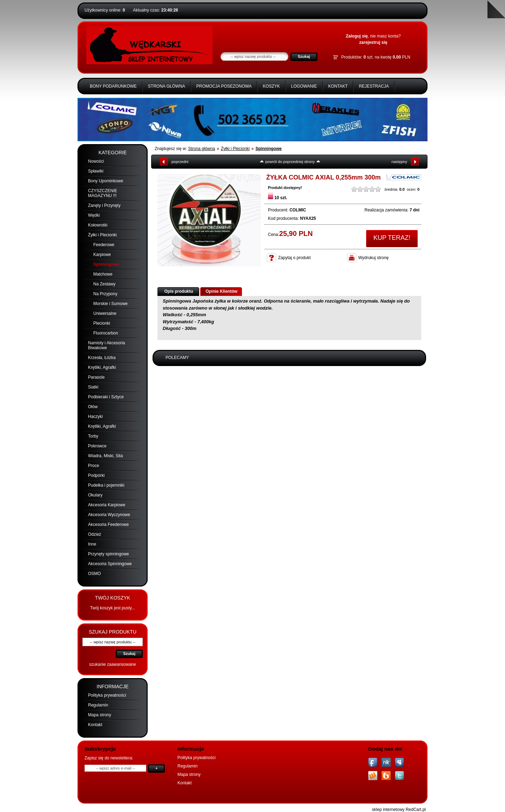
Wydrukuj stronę (374, 258)
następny (399, 162)
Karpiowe (102, 255)
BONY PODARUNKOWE (113, 86)
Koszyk (271, 86)
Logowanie (304, 86)
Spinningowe (106, 264)
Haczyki (95, 417)
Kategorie (113, 153)
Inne (92, 544)
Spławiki (96, 171)
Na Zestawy (104, 284)
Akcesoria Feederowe (108, 525)
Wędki (94, 215)
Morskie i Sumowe (110, 304)
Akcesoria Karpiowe (107, 505)
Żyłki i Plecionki (102, 235)
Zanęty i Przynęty (104, 205)
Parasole (96, 377)
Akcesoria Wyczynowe (109, 515)
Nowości (96, 161)
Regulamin (98, 705)
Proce (93, 466)
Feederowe (104, 245)
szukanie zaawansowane (112, 664)
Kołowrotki (98, 225)
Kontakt (338, 86)
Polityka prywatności (107, 695)
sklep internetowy (388, 810)
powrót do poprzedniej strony (290, 162)
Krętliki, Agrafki (102, 367)
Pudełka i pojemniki (106, 485)
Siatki (93, 387)
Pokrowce (97, 446)
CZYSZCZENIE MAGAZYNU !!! (103, 193)
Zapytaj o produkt (294, 258)
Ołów (93, 407)
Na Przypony (105, 294)
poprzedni (180, 162)
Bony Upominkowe (106, 181)
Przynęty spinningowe (109, 554)
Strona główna (167, 86)
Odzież (95, 534)
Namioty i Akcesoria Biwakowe (106, 345)
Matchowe (103, 274)
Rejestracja (374, 86)
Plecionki (102, 323)
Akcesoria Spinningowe (110, 564)
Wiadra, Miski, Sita (105, 456)
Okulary (95, 495)
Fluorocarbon (106, 333)
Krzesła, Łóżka (102, 358)
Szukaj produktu (113, 632)
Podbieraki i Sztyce (106, 397)
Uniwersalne (105, 313)
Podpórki (96, 475)
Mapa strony (100, 715)
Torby (93, 436)
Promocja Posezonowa (224, 86)
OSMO (95, 574)
